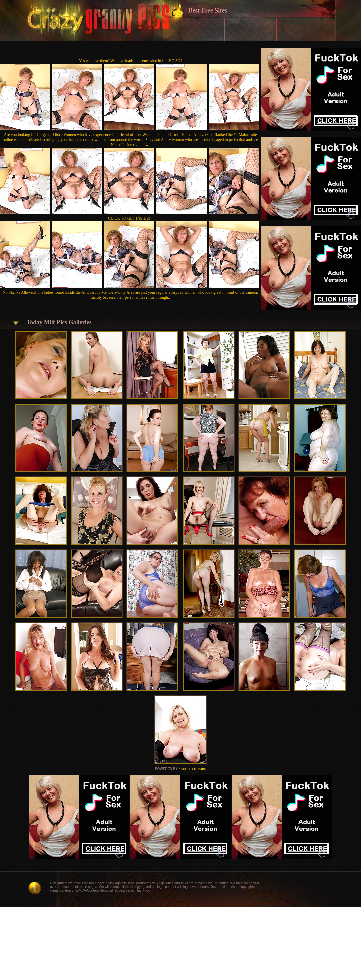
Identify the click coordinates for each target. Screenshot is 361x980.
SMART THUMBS (192, 769)
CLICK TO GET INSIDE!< (130, 218)
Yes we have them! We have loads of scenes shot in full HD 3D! (130, 61)
